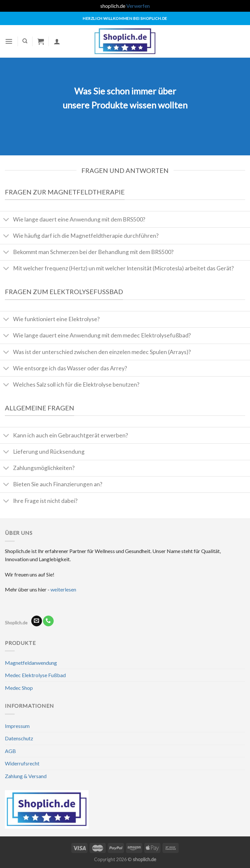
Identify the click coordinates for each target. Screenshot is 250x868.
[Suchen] (25, 41)
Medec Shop (19, 688)
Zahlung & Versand (26, 776)
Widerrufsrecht (22, 763)
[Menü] (9, 41)
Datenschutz (19, 738)
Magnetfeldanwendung (31, 663)
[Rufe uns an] (48, 621)
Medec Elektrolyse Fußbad (35, 675)
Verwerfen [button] (138, 6)
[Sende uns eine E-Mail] (37, 621)
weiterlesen (63, 589)
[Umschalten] (6, 220)
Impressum (17, 726)
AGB (10, 751)
